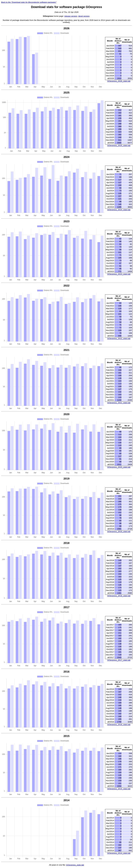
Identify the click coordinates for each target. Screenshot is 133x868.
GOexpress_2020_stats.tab (119, 467)
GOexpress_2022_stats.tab (119, 338)
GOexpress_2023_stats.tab (119, 274)
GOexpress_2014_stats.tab (119, 853)
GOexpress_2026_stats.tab (119, 81)
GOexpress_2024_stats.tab (119, 210)
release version (71, 16)
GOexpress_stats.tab (75, 865)
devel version (84, 16)
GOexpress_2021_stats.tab (119, 403)
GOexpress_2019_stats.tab (119, 532)
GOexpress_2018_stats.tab (119, 596)
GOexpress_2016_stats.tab (119, 725)
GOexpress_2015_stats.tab (119, 789)
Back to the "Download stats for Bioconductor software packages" (29, 2)
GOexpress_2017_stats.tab (119, 660)
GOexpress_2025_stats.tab (119, 145)
